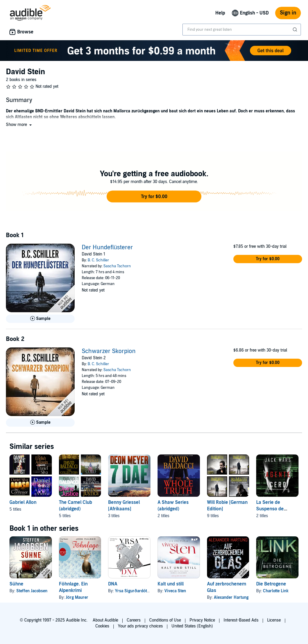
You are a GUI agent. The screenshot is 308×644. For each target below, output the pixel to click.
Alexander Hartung (231, 597)
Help (220, 13)
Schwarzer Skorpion (109, 351)
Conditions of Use (165, 620)
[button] (19, 125)
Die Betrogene (271, 584)
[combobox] (242, 30)
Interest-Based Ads (241, 620)
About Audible (105, 620)
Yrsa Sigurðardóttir (133, 591)
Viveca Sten (175, 591)
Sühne (16, 584)
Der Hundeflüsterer (107, 247)
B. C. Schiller (98, 260)
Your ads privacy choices (140, 626)
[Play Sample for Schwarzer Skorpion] (40, 423)
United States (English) (192, 626)
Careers (134, 620)
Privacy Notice (202, 620)
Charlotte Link (276, 591)
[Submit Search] (296, 30)
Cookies (102, 626)
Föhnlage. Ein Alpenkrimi (73, 587)
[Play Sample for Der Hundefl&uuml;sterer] (40, 319)
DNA (113, 584)
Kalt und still (171, 584)
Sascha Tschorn (117, 266)
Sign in (288, 13)
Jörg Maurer (77, 597)
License (274, 620)
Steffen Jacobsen (32, 591)
